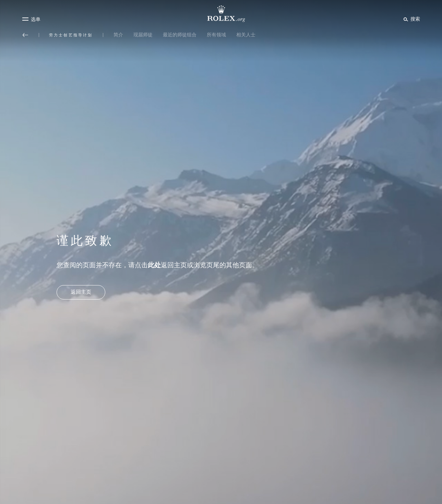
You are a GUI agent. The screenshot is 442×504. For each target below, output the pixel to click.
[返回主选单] (25, 35)
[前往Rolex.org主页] (221, 14)
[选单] (31, 19)
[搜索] (411, 19)
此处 (154, 265)
